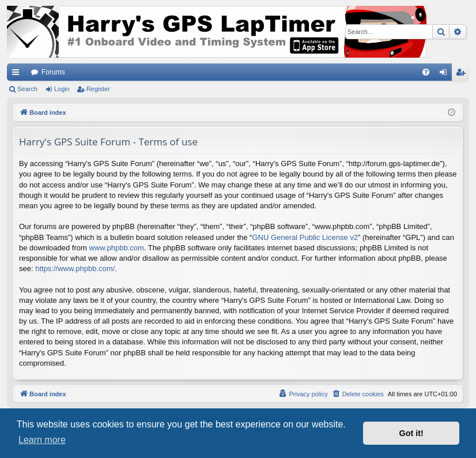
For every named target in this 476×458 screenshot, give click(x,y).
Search (27, 89)
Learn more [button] (42, 440)
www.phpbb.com (116, 248)
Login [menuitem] (446, 74)
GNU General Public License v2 (305, 237)
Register (98, 89)
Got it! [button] (411, 433)
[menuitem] (426, 72)
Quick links (18, 74)
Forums (53, 72)
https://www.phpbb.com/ (75, 269)
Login (62, 89)
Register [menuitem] (463, 74)
